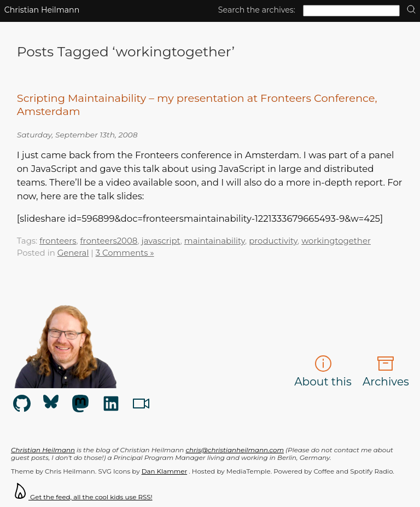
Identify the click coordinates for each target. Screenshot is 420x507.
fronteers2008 (109, 241)
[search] (411, 10)
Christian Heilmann (42, 10)
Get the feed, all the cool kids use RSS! (82, 497)
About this (323, 371)
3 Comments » (125, 253)
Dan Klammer (164, 471)
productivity (273, 241)
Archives (386, 371)
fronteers (58, 241)
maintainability (215, 241)
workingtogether (336, 241)
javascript (161, 241)
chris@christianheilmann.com (234, 450)
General (73, 253)
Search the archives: (257, 10)
